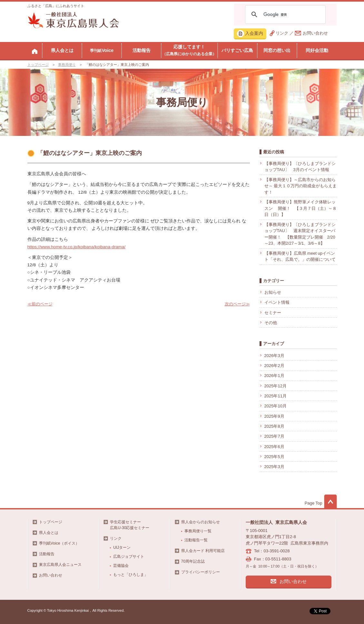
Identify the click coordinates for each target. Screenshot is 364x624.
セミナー (273, 313)
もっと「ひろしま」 (131, 575)
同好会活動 (317, 50)
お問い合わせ (315, 33)
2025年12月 (275, 386)
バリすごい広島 (237, 50)
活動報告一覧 (196, 540)
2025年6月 (274, 447)
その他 (271, 323)
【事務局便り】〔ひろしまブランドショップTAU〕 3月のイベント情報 (300, 167)
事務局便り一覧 (198, 531)
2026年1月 (274, 376)
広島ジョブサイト (129, 557)
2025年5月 (274, 457)
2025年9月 (274, 416)
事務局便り (67, 65)
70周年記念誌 (193, 561)
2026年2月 (274, 366)
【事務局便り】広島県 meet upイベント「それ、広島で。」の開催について (300, 256)
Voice (102, 50)
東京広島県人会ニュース (60, 565)
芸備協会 (121, 566)
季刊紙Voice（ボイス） (59, 543)
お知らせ (273, 292)
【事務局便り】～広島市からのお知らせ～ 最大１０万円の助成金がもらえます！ (301, 186)
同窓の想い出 (277, 50)
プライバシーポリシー (201, 572)
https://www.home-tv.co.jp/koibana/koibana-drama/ (77, 247)
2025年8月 (274, 426)
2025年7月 (274, 436)
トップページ (38, 65)
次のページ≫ (237, 304)
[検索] (284, 15)
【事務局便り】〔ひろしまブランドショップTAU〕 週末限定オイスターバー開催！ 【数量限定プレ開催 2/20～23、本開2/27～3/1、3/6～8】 (300, 234)
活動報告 (142, 50)
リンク (282, 33)
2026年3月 (274, 356)
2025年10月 (275, 406)
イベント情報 (277, 302)
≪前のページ (40, 304)
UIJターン (122, 547)
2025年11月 (275, 396)
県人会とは (62, 50)
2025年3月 (274, 467)
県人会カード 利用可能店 (203, 551)
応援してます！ (189, 50)
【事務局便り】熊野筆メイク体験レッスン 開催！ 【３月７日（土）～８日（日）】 (301, 208)
